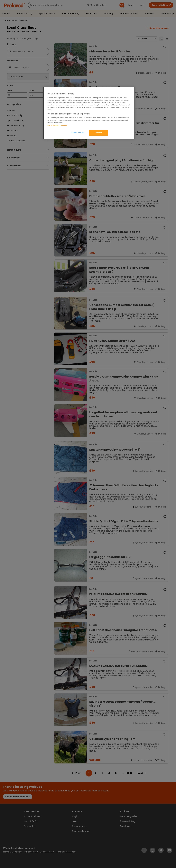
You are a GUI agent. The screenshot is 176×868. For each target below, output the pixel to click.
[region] (89, 113)
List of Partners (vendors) (57, 125)
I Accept (98, 133)
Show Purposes (78, 132)
